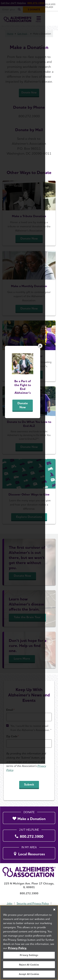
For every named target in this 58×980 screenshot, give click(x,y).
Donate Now (29, 516)
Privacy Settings (29, 955)
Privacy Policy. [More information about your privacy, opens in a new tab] (17, 948)
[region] (29, 943)
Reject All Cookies (29, 965)
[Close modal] (53, 453)
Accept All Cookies (29, 974)
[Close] (54, 910)
